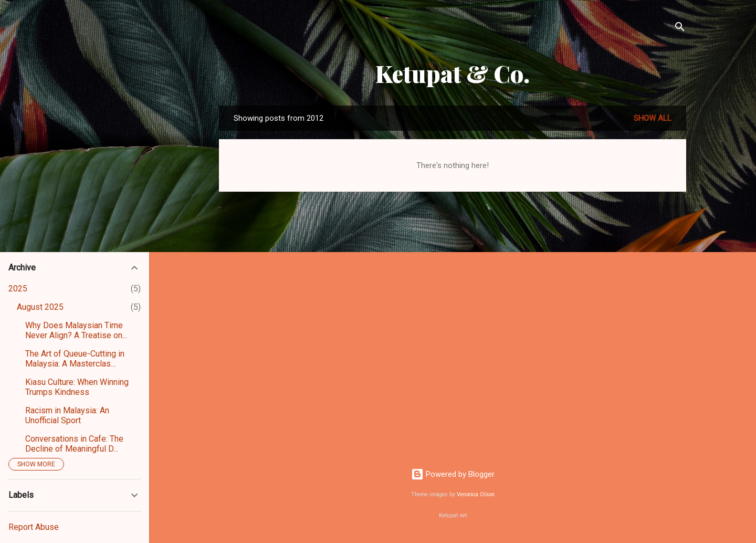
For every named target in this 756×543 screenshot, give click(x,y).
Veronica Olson (476, 494)
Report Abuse (34, 527)
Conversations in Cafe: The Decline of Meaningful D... (74, 444)
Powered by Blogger (453, 474)
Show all (653, 118)
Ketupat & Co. (453, 73)
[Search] (680, 29)
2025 (18, 289)
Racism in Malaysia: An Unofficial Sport (67, 415)
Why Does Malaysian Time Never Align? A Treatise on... (76, 330)
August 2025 (40, 307)
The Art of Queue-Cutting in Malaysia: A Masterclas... (75, 359)
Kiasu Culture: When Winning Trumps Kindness (77, 387)
